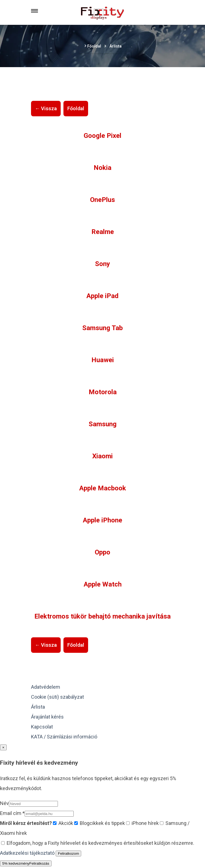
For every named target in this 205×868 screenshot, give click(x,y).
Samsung (103, 424)
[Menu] (34, 11)
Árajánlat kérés (47, 717)
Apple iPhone (102, 520)
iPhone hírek (142, 823)
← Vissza (46, 108)
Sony (102, 264)
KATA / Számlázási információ (64, 737)
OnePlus (102, 200)
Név (4, 803)
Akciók (63, 823)
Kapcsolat (42, 727)
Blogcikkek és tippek (100, 823)
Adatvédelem (46, 687)
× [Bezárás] (3, 747)
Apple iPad (102, 296)
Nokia (102, 168)
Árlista (38, 707)
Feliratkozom (68, 853)
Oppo (102, 552)
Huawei (103, 360)
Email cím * (12, 813)
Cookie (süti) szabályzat (57, 697)
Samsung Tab (102, 328)
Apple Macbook (103, 488)
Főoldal (76, 108)
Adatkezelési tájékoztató (27, 853)
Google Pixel (102, 136)
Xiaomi (102, 456)
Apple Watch (103, 584)
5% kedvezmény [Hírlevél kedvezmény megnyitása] (26, 863)
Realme (103, 232)
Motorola (103, 392)
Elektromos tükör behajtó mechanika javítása (102, 616)
